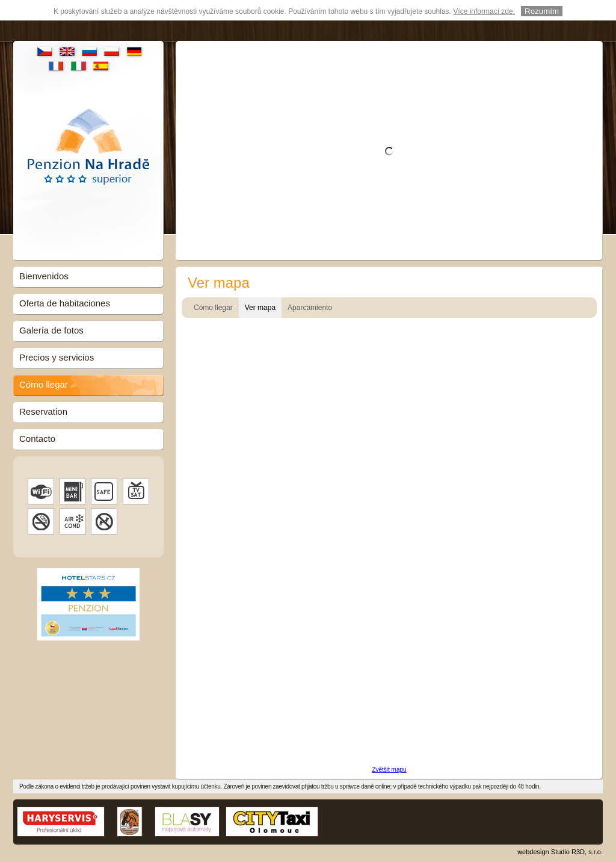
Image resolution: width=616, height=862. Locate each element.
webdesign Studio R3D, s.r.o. (560, 852)
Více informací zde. (484, 11)
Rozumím (542, 11)
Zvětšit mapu (389, 770)
